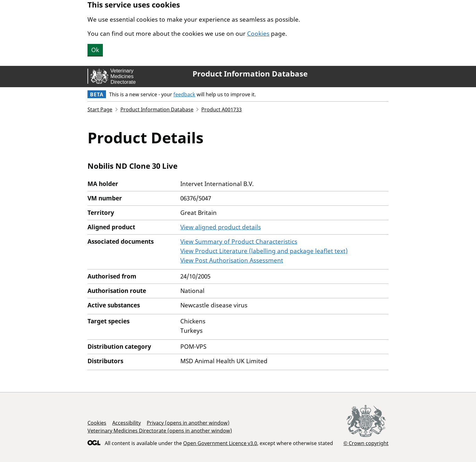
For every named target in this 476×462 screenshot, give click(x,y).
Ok (95, 50)
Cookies (258, 34)
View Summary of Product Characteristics (239, 242)
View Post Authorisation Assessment (232, 260)
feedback (184, 94)
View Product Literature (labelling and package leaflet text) (264, 251)
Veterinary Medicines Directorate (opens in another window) (160, 431)
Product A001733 (222, 109)
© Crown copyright (366, 443)
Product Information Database (250, 74)
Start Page (100, 109)
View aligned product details (221, 227)
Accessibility (127, 423)
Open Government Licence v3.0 (220, 443)
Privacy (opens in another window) (188, 423)
